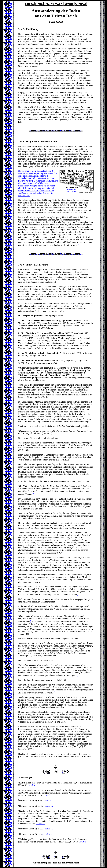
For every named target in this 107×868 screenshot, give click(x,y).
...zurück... (32, 785)
